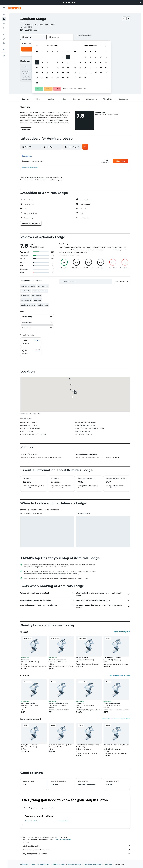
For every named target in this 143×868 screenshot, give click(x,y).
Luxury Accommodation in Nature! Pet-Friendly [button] (88, 746)
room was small (43, 286)
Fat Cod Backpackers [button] (29, 703)
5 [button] (47, 62)
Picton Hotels (108, 865)
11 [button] (42, 67)
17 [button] (37, 73)
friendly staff (25, 296)
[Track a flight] (4, 39)
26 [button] (47, 78)
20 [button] (52, 73)
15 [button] (63, 67)
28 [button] (58, 78)
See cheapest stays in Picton (120, 675)
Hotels (33, 865)
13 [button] (52, 67)
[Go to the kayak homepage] (14, 8)
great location (26, 291)
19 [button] (47, 73)
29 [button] (63, 78)
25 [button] (42, 78)
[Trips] (4, 49)
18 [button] (42, 73)
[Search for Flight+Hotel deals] (4, 28)
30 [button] (68, 78)
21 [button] (58, 73)
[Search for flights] (4, 15)
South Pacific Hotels (43, 865)
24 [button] (37, 78)
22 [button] (63, 73)
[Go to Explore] (4, 34)
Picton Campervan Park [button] (112, 703)
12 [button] (47, 67)
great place (37, 300)
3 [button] (37, 62)
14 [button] (58, 67)
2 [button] (68, 57)
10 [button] (37, 67)
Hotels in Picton (64, 821)
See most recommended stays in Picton (116, 719)
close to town (36, 296)
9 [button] (68, 62)
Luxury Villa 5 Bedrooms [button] (30, 745)
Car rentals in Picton (32, 821)
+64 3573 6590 (26, 27)
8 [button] (63, 62)
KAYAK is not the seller (76, 846)
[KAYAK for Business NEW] (4, 43)
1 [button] (63, 57)
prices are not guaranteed (63, 840)
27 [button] (52, 78)
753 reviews (34, 30)
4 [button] (42, 62)
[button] (141, 2)
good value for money (28, 305)
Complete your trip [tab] (30, 808)
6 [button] (52, 62)
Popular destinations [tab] (48, 808)
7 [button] (58, 62)
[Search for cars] (4, 24)
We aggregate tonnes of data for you (76, 850)
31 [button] (37, 83)
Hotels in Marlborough (74, 865)
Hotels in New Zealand (59, 865)
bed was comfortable (40, 291)
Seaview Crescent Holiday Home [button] (60, 745)
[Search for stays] (4, 19)
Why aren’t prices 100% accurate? (76, 854)
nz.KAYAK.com (24, 865)
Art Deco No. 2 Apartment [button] (112, 658)
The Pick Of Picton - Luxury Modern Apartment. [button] (116, 746)
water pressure (26, 300)
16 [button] (68, 67)
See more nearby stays (122, 632)
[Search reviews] (87, 281)
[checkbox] (31, 342)
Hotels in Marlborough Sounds (92, 865)
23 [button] (68, 73)
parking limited (43, 305)
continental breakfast (28, 286)
